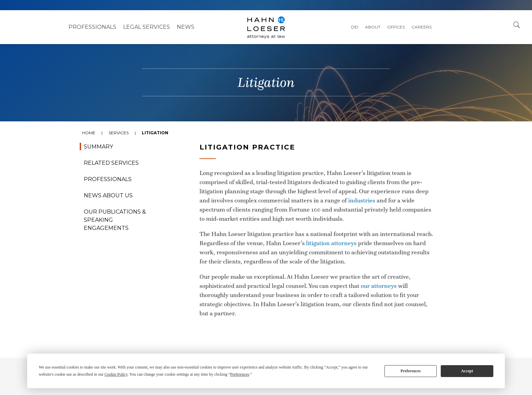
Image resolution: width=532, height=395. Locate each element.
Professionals (92, 27)
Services (119, 133)
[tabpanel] (266, 247)
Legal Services (147, 27)
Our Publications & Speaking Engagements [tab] (115, 220)
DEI (355, 27)
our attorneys (379, 286)
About (373, 27)
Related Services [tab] (111, 163)
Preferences (411, 371)
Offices (396, 27)
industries (362, 200)
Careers (422, 27)
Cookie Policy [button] (116, 374)
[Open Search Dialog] (517, 24)
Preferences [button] (240, 374)
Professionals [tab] (108, 179)
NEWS (186, 27)
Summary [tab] (98, 147)
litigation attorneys (331, 243)
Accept (467, 371)
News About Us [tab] (108, 195)
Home (89, 133)
